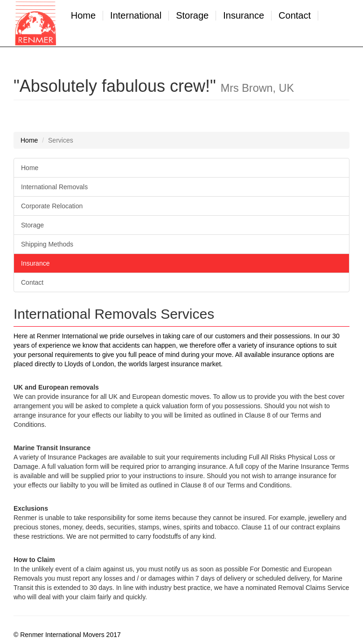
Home (83, 16)
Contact (295, 16)
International (136, 16)
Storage (192, 16)
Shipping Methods (47, 244)
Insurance (244, 16)
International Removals (54, 187)
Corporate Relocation (52, 206)
